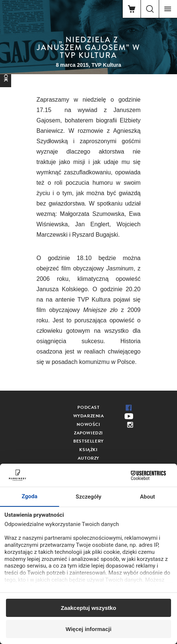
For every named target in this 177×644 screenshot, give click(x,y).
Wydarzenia (89, 416)
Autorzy (88, 458)
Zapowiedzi (88, 433)
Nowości (88, 424)
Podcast (88, 407)
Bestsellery (88, 441)
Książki (88, 450)
